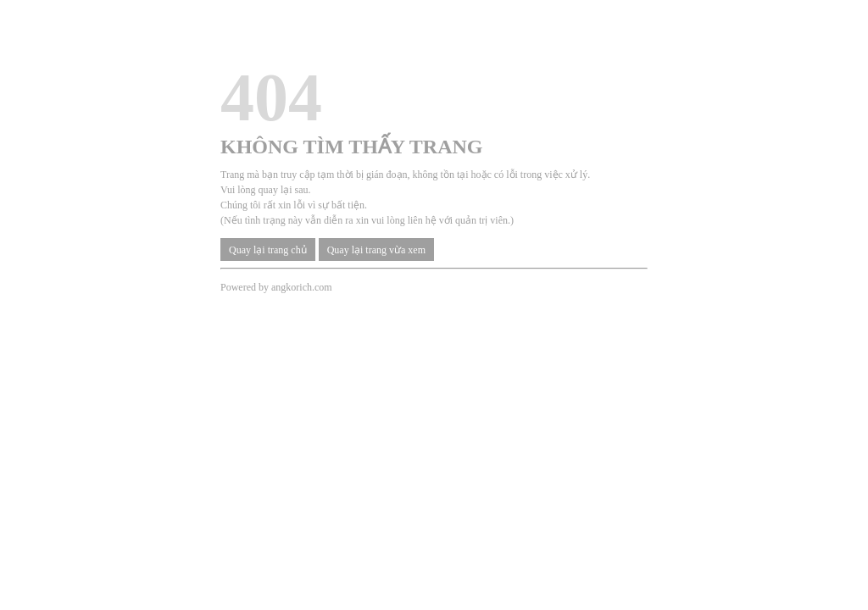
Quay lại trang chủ (268, 250)
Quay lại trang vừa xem (376, 250)
